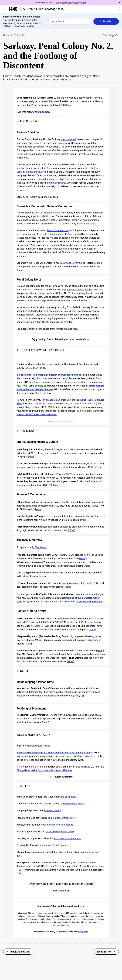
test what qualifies (58, 249)
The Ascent (41, 547)
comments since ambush (68, 838)
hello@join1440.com (61, 105)
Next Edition (106, 952)
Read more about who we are (71, 3)
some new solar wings (73, 804)
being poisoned (50, 315)
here (75, 329)
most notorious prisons (80, 290)
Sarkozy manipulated (28, 172)
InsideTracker (43, 746)
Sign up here (43, 112)
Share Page (110, 35)
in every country (52, 810)
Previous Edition (18, 952)
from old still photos (66, 797)
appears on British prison (53, 845)
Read (77, 696)
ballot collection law (58, 230)
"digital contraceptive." (64, 818)
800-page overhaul (73, 263)
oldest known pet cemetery (60, 832)
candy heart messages (61, 825)
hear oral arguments (56, 213)
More (32, 457)
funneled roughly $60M (61, 183)
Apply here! (83, 932)
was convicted (68, 139)
